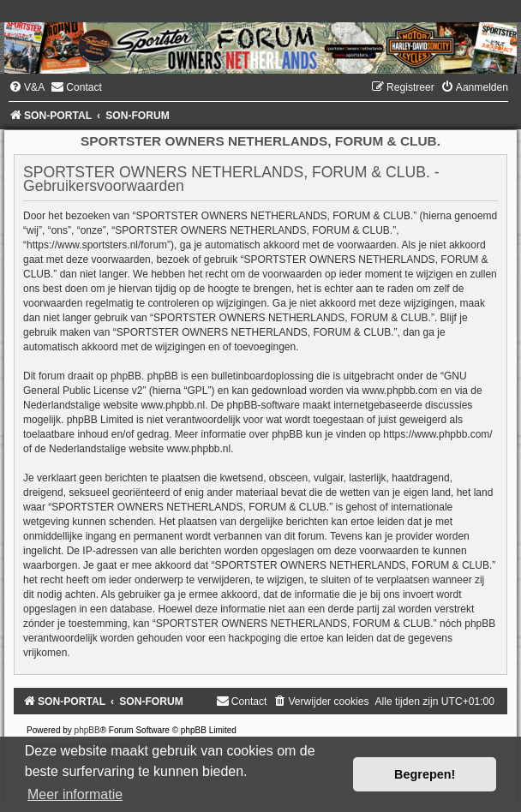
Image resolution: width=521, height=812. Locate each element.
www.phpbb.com (400, 391)
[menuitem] (27, 87)
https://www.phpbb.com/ (437, 434)
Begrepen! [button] (425, 774)
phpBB (87, 730)
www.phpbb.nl (173, 405)
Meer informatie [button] (75, 794)
